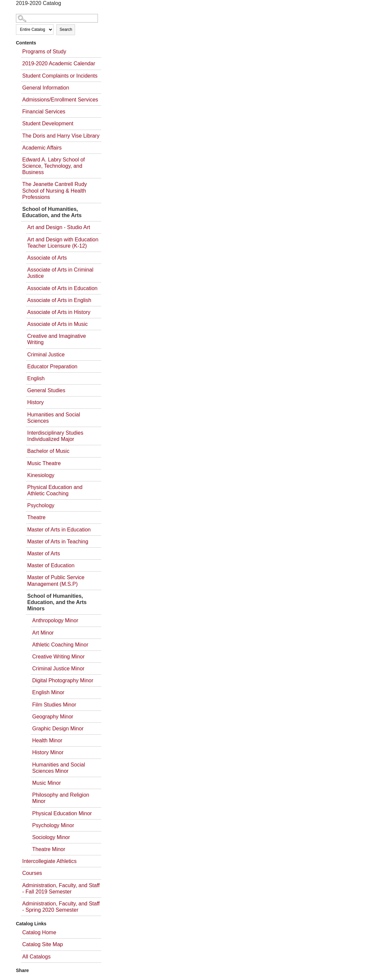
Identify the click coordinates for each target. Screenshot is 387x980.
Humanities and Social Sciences (54, 418)
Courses (32, 873)
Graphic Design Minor (58, 729)
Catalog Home (39, 932)
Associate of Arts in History (59, 312)
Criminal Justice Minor (58, 669)
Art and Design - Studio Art (59, 227)
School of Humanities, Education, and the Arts (52, 212)
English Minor (48, 692)
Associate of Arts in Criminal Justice (60, 273)
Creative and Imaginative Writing (57, 339)
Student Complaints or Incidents (60, 76)
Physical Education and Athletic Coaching (55, 490)
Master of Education (51, 565)
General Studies (46, 390)
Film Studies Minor (54, 705)
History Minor (48, 752)
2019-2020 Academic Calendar (59, 63)
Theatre (36, 517)
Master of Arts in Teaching (58, 542)
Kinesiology (41, 475)
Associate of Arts (47, 258)
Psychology (41, 505)
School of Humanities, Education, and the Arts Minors (57, 602)
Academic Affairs (42, 148)
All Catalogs (36, 957)
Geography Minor (53, 717)
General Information (46, 88)
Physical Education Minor (62, 813)
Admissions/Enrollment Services (60, 100)
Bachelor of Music (48, 451)
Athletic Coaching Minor (60, 645)
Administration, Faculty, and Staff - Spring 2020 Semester (61, 907)
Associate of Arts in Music (57, 324)
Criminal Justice (46, 355)
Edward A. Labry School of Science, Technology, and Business (54, 166)
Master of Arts (44, 553)
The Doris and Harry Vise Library (61, 136)
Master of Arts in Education (59, 530)
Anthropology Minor (55, 620)
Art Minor (43, 633)
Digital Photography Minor (63, 680)
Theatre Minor (49, 849)
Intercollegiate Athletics (49, 861)
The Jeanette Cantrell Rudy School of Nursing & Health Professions (55, 190)
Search (66, 30)
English (36, 378)
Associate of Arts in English (59, 300)
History (36, 402)
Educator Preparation (52, 367)
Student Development (48, 123)
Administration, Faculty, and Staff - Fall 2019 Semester (61, 888)
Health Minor (47, 740)
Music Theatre (44, 463)
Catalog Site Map (43, 944)
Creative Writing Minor (58, 657)
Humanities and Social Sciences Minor (59, 768)
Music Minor (46, 783)
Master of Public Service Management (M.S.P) (56, 581)
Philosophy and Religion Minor (61, 798)
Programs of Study (44, 52)
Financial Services (44, 112)
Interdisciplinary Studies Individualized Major (55, 436)
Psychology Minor (53, 825)
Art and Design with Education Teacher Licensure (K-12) (63, 243)
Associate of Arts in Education (62, 288)
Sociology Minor (51, 837)
